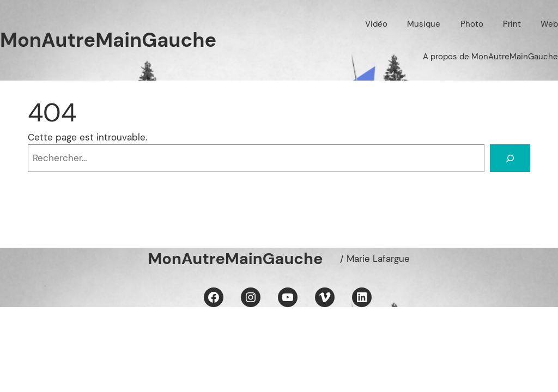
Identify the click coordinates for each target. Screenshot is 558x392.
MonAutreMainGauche (108, 40)
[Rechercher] (510, 158)
